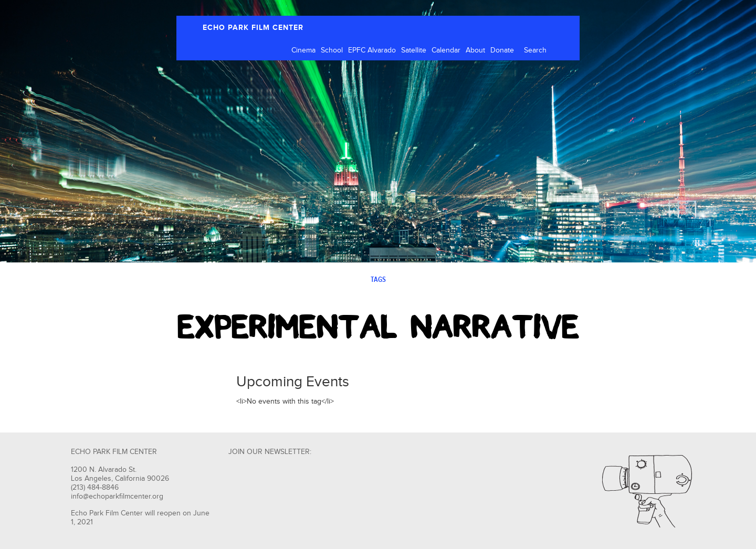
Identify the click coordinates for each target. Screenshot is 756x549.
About (475, 50)
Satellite (414, 50)
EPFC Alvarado (372, 50)
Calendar (446, 50)
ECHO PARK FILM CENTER (253, 28)
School (332, 50)
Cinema (303, 50)
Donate (502, 50)
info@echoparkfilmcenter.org (117, 497)
